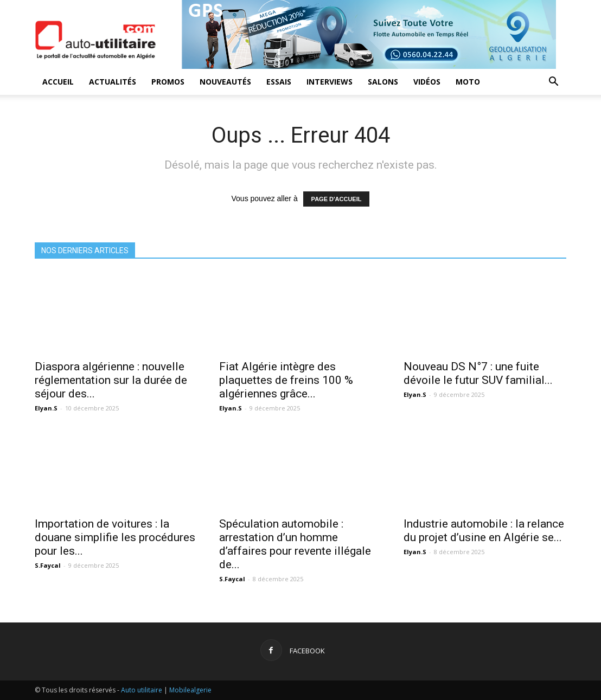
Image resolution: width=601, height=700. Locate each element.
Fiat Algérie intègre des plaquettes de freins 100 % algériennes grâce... (286, 380)
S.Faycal (48, 565)
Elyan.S (46, 408)
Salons (383, 82)
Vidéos (427, 82)
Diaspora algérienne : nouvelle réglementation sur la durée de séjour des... (111, 380)
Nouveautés (225, 82)
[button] (553, 83)
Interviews (330, 82)
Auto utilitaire (142, 690)
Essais (279, 82)
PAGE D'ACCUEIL (337, 199)
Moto (468, 82)
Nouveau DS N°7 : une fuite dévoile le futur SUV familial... (478, 373)
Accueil (58, 82)
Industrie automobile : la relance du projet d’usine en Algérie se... (484, 531)
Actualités (113, 82)
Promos (168, 82)
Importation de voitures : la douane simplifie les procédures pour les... (115, 537)
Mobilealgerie (190, 690)
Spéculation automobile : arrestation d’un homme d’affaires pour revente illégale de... (295, 544)
